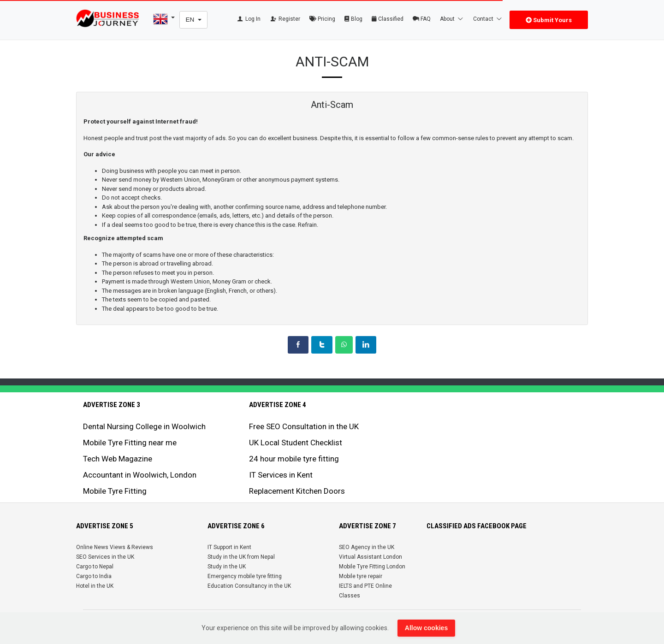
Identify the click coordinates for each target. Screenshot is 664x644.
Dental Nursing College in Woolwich (144, 426)
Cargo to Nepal (95, 567)
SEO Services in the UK (105, 557)
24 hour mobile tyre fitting (294, 459)
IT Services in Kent (281, 475)
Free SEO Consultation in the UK (304, 426)
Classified (388, 19)
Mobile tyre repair (361, 576)
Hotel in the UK (95, 586)
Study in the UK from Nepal (241, 557)
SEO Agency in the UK (367, 547)
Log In (248, 19)
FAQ (422, 19)
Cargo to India (94, 576)
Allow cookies (426, 628)
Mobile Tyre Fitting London (372, 567)
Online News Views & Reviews (115, 547)
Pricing (322, 19)
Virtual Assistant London (371, 557)
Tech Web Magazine (118, 459)
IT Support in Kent (229, 547)
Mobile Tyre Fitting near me (130, 443)
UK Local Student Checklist (296, 443)
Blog (353, 19)
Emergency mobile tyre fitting (245, 576)
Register (285, 19)
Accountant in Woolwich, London (140, 475)
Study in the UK (227, 567)
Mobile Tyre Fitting (115, 491)
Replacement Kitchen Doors (297, 491)
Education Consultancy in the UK (249, 586)
